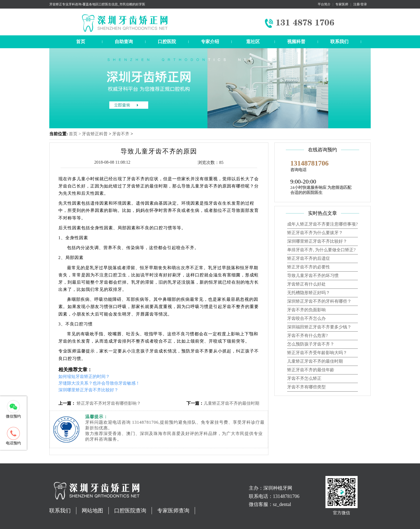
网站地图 (92, 511)
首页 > (75, 134)
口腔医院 (167, 42)
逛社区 (253, 42)
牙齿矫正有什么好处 (306, 284)
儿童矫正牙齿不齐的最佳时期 (231, 403)
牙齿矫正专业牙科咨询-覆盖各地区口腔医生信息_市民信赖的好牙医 (97, 4)
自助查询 (124, 42)
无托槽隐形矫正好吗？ (309, 293)
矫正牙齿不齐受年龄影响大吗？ (317, 353)
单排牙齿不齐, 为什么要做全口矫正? (321, 250)
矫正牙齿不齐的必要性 (309, 267)
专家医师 (342, 4)
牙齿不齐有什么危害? (307, 335)
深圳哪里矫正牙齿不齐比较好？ (88, 390)
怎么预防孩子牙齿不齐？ (311, 344)
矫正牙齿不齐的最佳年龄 (311, 370)
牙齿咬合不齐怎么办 (306, 318)
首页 (81, 42)
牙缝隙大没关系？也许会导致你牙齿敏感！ (99, 383)
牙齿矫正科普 (95, 134)
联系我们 (339, 42)
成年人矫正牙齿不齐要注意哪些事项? (322, 224)
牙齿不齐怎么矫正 (304, 378)
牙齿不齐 (121, 134)
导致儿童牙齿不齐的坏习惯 (313, 275)
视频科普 (296, 42)
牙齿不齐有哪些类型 (306, 387)
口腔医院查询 (130, 511)
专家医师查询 (173, 511)
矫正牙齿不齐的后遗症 (309, 258)
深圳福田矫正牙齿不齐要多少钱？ (319, 327)
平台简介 (324, 4)
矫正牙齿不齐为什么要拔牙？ (315, 233)
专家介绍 (210, 42)
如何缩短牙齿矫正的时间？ (84, 376)
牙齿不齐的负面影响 (306, 310)
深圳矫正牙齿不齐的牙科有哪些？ (319, 301)
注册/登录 (360, 4)
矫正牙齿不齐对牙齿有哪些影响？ (108, 403)
